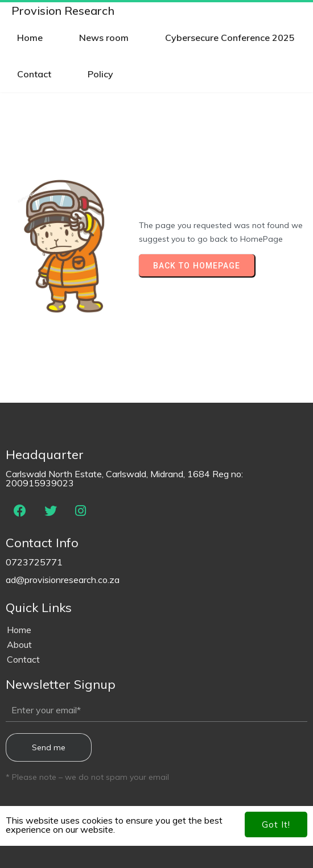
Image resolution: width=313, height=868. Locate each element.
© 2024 (156, 840)
